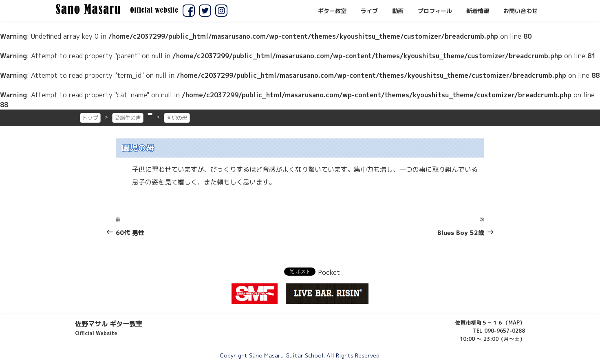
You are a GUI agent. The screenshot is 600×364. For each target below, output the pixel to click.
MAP (514, 322)
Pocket (329, 272)
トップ (90, 118)
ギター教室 (332, 11)
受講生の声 (128, 118)
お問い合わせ (521, 11)
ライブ (369, 11)
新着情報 (478, 11)
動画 (398, 11)
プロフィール (435, 11)
